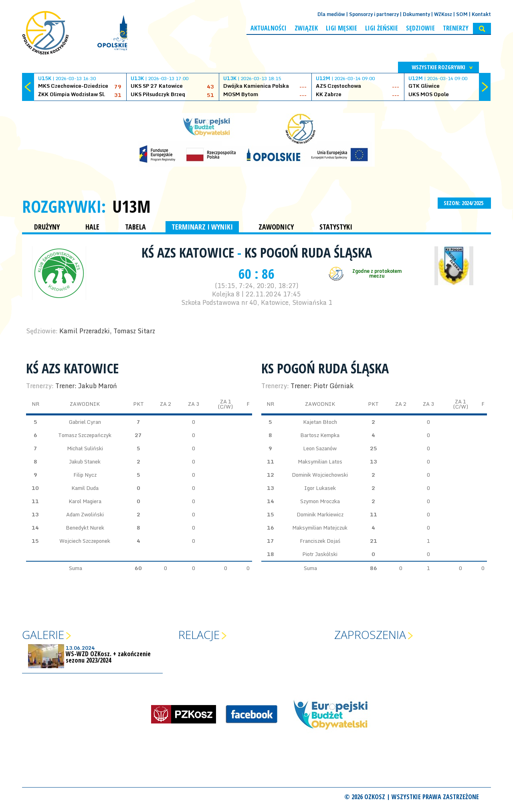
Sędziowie (420, 28)
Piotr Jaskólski (320, 554)
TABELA (135, 227)
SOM (462, 14)
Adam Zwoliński (85, 514)
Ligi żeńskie (382, 28)
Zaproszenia (370, 635)
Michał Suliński (85, 448)
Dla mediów (331, 14)
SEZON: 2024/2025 (464, 203)
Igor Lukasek (320, 488)
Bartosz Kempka (320, 435)
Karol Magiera (85, 501)
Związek (306, 28)
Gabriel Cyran (85, 422)
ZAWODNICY (276, 227)
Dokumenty (416, 14)
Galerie (43, 635)
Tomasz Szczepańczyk (85, 435)
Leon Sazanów (320, 448)
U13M (131, 206)
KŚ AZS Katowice (189, 252)
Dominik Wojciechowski (320, 475)
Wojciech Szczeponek (85, 541)
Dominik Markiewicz (320, 514)
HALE (92, 227)
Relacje (199, 635)
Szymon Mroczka (320, 501)
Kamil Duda (85, 488)
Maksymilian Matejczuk (320, 528)
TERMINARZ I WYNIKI (202, 227)
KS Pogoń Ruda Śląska (308, 252)
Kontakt (481, 14)
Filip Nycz (85, 475)
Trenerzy (456, 28)
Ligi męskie (341, 28)
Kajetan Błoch (320, 422)
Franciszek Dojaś (320, 541)
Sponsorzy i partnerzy (374, 14)
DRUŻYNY (47, 227)
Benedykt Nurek (85, 528)
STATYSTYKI (336, 227)
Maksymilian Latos (320, 461)
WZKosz (443, 14)
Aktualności (269, 28)
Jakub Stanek (85, 461)
